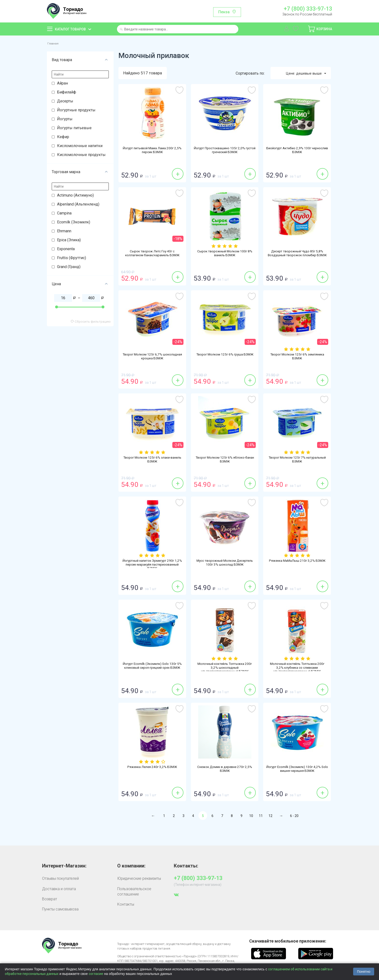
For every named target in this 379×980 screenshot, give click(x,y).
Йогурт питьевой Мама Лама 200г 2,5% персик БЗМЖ (152, 152)
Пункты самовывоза (60, 910)
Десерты (65, 102)
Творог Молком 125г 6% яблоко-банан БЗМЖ (225, 461)
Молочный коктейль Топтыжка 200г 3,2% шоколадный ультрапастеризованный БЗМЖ (225, 670)
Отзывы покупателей (60, 880)
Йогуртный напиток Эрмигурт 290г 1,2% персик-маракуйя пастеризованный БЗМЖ (152, 567)
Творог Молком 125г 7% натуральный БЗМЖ (297, 461)
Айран (62, 84)
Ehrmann (64, 232)
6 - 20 (294, 817)
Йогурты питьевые (74, 129)
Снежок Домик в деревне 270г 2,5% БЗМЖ (225, 771)
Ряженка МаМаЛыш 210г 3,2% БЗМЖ (297, 564)
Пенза (224, 12)
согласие (96, 974)
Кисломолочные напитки (80, 146)
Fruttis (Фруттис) (72, 259)
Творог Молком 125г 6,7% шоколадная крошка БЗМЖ (152, 358)
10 (251, 817)
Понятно (364, 972)
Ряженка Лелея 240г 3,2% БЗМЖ (152, 768)
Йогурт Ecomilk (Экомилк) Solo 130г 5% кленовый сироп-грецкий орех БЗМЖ (152, 670)
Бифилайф (67, 93)
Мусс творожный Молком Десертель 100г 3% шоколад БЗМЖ (225, 567)
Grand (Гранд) (69, 267)
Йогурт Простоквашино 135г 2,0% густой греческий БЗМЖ (225, 152)
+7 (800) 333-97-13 (308, 9)
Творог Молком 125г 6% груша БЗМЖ (225, 358)
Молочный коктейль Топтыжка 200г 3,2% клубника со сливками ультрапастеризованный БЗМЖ (297, 670)
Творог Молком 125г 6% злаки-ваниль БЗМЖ (152, 461)
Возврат (50, 900)
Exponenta (66, 250)
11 (261, 817)
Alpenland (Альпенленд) (78, 205)
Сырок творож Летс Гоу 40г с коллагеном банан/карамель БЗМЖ (152, 257)
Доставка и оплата (59, 890)
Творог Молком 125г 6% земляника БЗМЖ (297, 358)
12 (270, 817)
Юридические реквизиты (139, 880)
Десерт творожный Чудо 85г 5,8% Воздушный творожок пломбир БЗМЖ (297, 257)
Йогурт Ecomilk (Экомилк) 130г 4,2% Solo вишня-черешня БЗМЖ (297, 771)
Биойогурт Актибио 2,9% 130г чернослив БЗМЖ (297, 152)
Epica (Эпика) (69, 241)
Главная (54, 44)
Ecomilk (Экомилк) (74, 223)
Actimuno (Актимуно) (75, 196)
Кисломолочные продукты (81, 155)
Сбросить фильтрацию (91, 322)
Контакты (126, 905)
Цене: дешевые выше (303, 74)
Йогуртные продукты (76, 111)
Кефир (63, 138)
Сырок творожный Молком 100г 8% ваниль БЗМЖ (225, 255)
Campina (64, 214)
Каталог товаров (70, 29)
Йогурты (65, 120)
